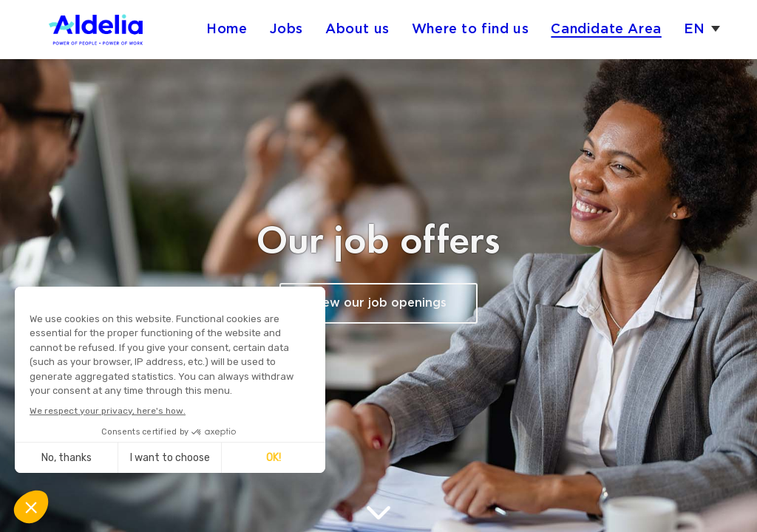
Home (227, 29)
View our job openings (378, 303)
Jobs (286, 29)
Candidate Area (606, 29)
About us (357, 29)
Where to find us (471, 29)
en (695, 29)
